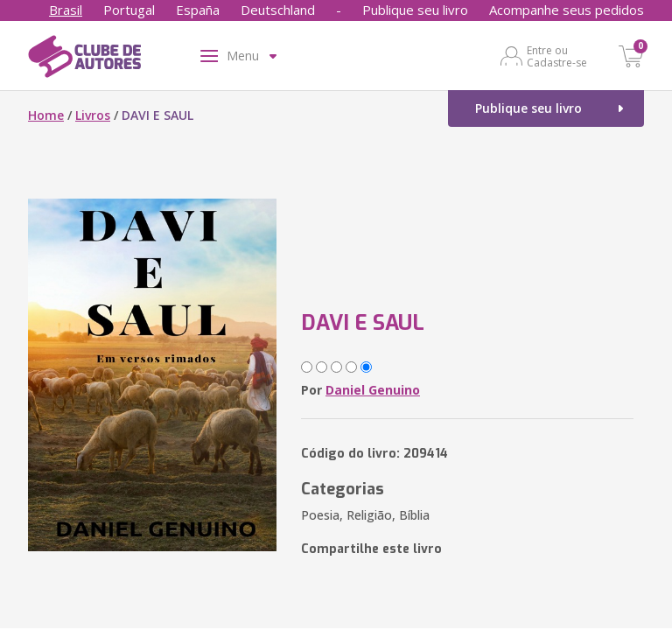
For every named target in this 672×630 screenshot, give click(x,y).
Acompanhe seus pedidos (567, 10)
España (198, 10)
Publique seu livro (415, 10)
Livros (93, 115)
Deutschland (278, 10)
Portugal (129, 10)
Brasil (66, 10)
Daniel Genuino (373, 390)
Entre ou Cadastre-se (557, 56)
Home (46, 115)
